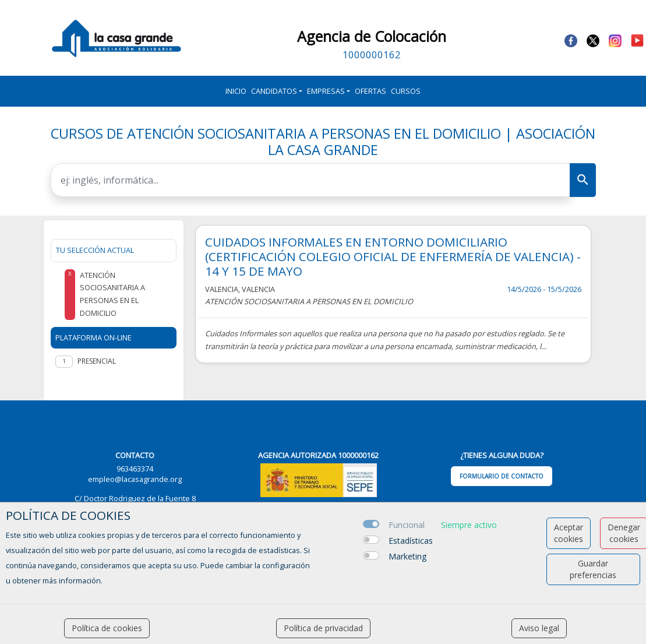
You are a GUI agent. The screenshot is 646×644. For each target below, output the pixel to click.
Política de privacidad (323, 628)
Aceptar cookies (569, 533)
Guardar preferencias (593, 569)
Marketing (407, 556)
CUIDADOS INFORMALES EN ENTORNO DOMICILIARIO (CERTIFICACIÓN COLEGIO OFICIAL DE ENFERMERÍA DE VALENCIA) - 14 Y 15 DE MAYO (393, 257)
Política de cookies (107, 628)
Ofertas (370, 91)
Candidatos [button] (274, 91)
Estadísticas (411, 541)
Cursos (406, 91)
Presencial (97, 361)
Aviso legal (539, 628)
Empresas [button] (326, 91)
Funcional (407, 525)
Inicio (236, 91)
